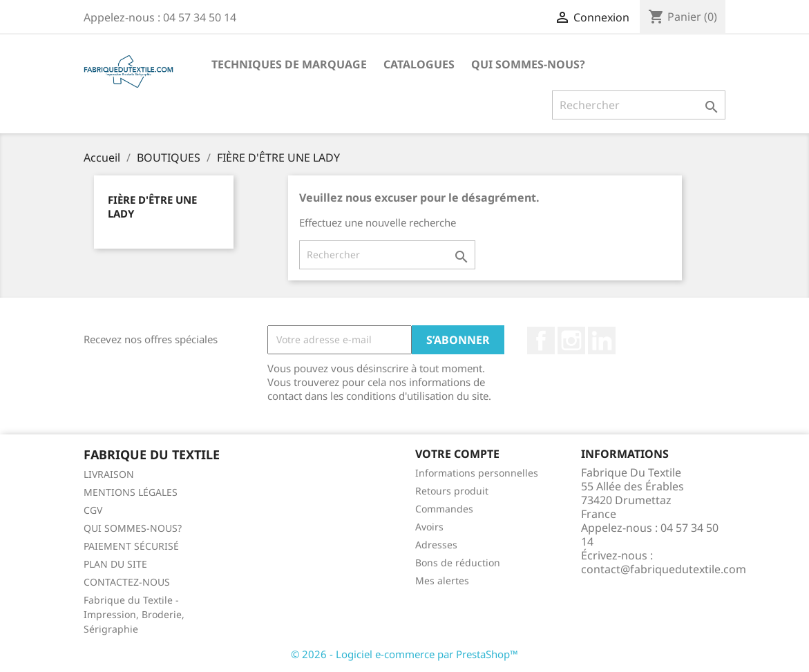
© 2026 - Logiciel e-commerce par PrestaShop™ (404, 654)
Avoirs (429, 527)
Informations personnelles (477, 473)
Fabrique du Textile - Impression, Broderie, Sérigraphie (134, 614)
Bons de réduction (458, 563)
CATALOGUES (419, 64)
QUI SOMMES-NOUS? (528, 64)
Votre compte (457, 454)
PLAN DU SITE (115, 564)
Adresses (436, 545)
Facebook (541, 340)
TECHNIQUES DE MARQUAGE (289, 64)
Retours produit (452, 491)
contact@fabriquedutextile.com (664, 569)
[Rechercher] (639, 105)
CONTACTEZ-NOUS (127, 582)
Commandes (444, 509)
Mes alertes (442, 580)
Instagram (571, 340)
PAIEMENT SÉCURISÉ (131, 546)
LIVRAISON (109, 474)
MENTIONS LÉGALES (131, 492)
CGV (93, 510)
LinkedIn (602, 340)
